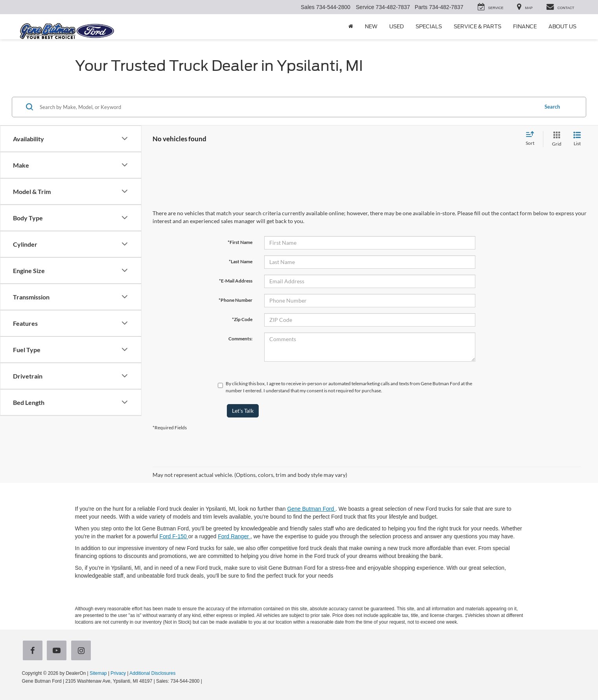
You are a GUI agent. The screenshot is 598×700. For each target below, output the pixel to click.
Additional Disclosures (152, 673)
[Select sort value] (532, 139)
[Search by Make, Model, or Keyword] (288, 107)
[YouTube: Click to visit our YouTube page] (58, 651)
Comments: (240, 339)
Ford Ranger (234, 536)
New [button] (371, 27)
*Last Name (241, 261)
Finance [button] (525, 27)
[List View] (577, 139)
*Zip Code (242, 319)
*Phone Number (236, 300)
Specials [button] (429, 27)
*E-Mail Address (236, 281)
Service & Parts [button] (477, 27)
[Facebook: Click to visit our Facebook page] (34, 651)
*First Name (240, 242)
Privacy (118, 673)
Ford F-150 (174, 536)
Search (552, 107)
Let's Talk (243, 411)
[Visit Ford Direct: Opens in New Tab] (205, 681)
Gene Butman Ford (311, 509)
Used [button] (397, 27)
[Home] (351, 27)
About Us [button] (562, 27)
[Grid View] (555, 139)
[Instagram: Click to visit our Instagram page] (83, 651)
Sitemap (98, 673)
